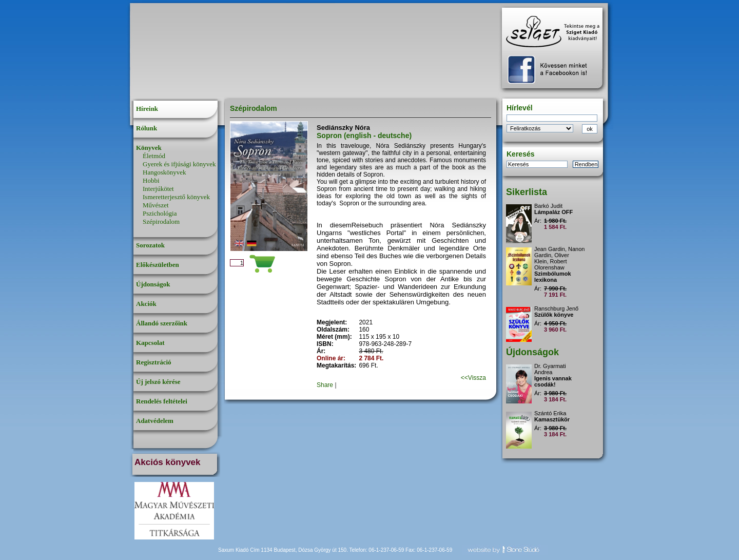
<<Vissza (473, 378)
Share (325, 385)
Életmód (154, 156)
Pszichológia (160, 213)
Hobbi (151, 180)
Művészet (156, 205)
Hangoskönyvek (164, 172)
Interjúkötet (158, 189)
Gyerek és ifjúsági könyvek (179, 164)
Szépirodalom (161, 221)
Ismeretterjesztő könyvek (176, 197)
